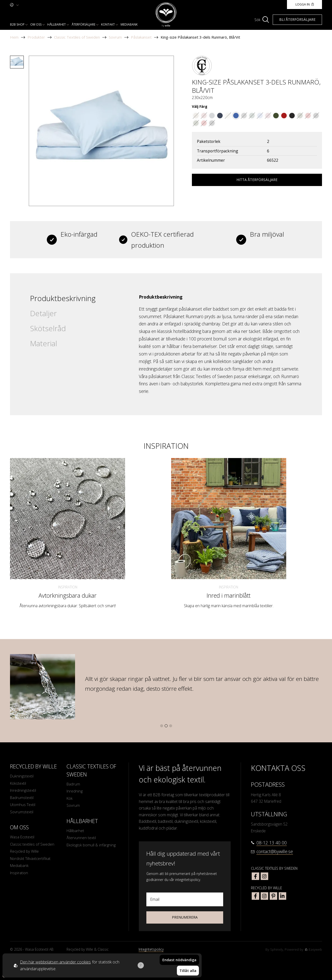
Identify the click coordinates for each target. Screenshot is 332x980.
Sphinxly (276, 949)
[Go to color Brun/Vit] (196, 116)
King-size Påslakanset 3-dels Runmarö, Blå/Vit (200, 37)
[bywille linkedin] (282, 896)
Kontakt (108, 24)
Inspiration (68, 587)
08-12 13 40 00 (272, 843)
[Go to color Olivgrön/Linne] (276, 116)
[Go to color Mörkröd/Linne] (284, 116)
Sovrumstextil (22, 813)
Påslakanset (141, 37)
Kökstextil (18, 784)
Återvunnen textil (81, 839)
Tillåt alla (188, 971)
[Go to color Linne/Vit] (228, 116)
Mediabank (129, 24)
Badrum (73, 784)
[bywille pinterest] (273, 896)
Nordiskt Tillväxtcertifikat (31, 861)
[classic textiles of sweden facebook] (255, 876)
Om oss (36, 24)
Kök (70, 799)
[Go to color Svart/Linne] (292, 116)
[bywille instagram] (264, 896)
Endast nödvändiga (179, 961)
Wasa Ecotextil (23, 839)
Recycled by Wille (25, 853)
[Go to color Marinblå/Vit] (220, 116)
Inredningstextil (23, 791)
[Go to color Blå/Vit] (236, 116)
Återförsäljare (83, 24)
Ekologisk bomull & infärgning (92, 846)
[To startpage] (166, 15)
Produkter (36, 37)
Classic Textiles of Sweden (77, 37)
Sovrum (115, 37)
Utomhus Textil (23, 806)
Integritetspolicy (151, 949)
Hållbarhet (57, 24)
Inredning (75, 791)
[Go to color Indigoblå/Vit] (260, 116)
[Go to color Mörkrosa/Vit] (204, 116)
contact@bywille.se (275, 851)
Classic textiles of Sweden (33, 846)
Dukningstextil (22, 776)
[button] (162, 726)
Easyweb (313, 949)
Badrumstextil (22, 798)
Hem (14, 37)
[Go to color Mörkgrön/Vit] (252, 116)
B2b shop (17, 24)
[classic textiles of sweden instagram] (264, 876)
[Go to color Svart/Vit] (244, 116)
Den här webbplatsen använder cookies (55, 962)
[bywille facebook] (255, 896)
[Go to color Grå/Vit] (212, 116)
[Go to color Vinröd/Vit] (268, 116)
